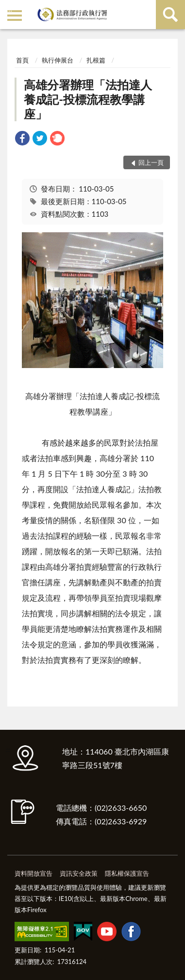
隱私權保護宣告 (127, 873)
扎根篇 (96, 60)
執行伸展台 (58, 60)
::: (9, 8)
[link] (22, 139)
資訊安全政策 (79, 873)
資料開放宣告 (34, 873)
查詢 (170, 15)
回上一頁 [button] (151, 162)
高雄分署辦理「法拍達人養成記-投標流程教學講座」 (88, 99)
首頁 (22, 60)
